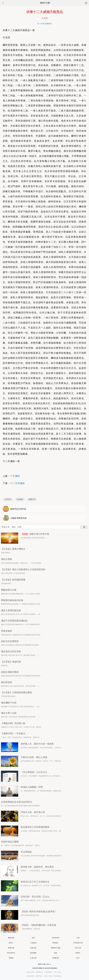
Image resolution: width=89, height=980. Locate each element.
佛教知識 (11, 938)
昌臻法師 (33, 948)
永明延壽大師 (78, 943)
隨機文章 (32, 499)
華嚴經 (11, 958)
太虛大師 (33, 958)
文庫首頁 (8, 499)
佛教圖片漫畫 (56, 948)
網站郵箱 (54, 968)
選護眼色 (48, 24)
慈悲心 (11, 943)
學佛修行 (56, 943)
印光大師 (78, 948)
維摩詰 (78, 953)
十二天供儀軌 (18, 483)
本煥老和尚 (56, 938)
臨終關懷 (33, 953)
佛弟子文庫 (45, 3)
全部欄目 (20, 499)
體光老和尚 (11, 953)
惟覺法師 (11, 948)
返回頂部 (48, 968)
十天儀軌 (15, 476)
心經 (78, 938)
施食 (56, 953)
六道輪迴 (33, 943)
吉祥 (78, 958)
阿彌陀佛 (56, 958)
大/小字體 (41, 24)
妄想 (33, 938)
